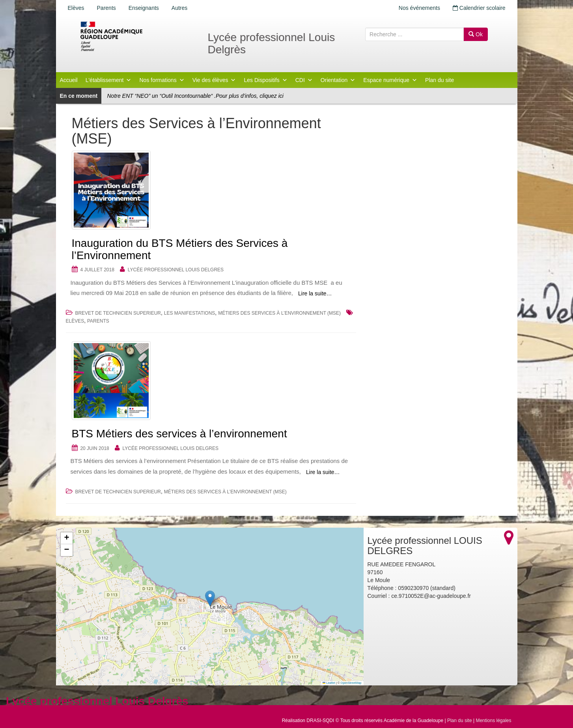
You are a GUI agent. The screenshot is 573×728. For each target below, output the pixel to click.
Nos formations (162, 80)
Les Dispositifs (265, 80)
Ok (476, 34)
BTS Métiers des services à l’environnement (179, 434)
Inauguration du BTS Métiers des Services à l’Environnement (180, 249)
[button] (210, 598)
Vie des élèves (214, 80)
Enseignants (144, 8)
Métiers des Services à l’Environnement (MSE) (279, 313)
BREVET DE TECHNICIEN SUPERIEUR (118, 313)
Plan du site (440, 80)
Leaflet (329, 683)
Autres (179, 8)
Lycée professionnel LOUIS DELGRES (176, 270)
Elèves (76, 8)
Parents (106, 8)
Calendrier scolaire (479, 8)
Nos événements (419, 8)
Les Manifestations (190, 313)
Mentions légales (493, 721)
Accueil (69, 80)
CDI (304, 80)
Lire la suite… (315, 293)
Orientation (338, 80)
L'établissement (109, 80)
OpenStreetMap (351, 683)
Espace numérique (390, 80)
